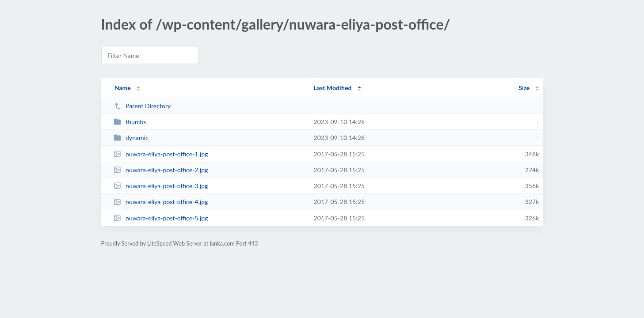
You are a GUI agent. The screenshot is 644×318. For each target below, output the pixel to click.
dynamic (131, 138)
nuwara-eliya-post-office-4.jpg (161, 202)
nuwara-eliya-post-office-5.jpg (161, 218)
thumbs (130, 122)
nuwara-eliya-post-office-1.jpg (161, 154)
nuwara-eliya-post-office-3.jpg (161, 186)
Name (123, 88)
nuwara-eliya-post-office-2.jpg (161, 170)
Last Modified (333, 88)
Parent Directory (142, 106)
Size (524, 88)
